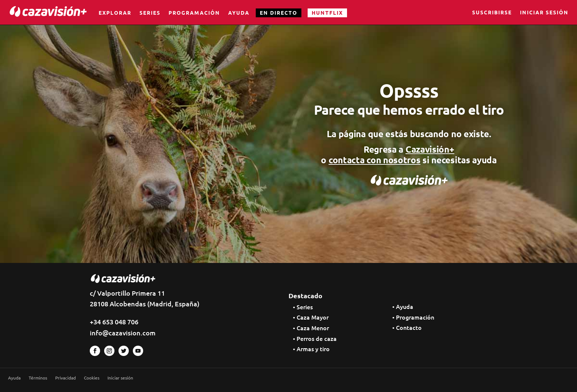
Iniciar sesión (544, 13)
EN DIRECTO (279, 13)
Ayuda (239, 13)
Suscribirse (492, 13)
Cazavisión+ (430, 149)
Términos (38, 378)
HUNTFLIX (327, 13)
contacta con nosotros (375, 160)
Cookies (92, 378)
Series (150, 13)
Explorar (115, 13)
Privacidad (66, 378)
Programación (194, 13)
